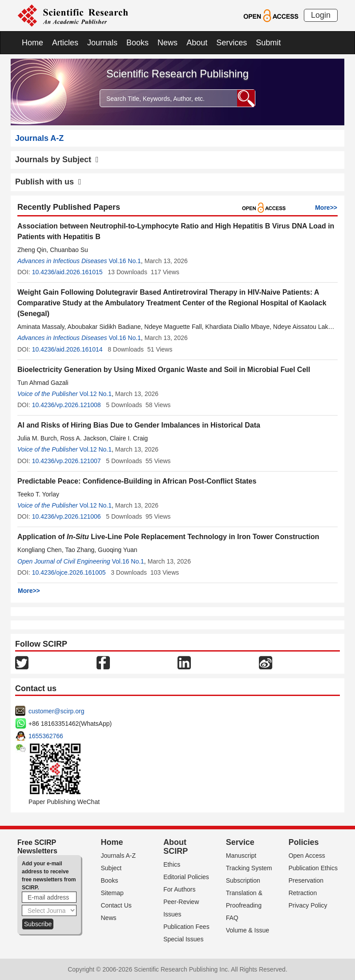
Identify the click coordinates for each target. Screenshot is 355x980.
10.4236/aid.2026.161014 (67, 349)
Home (32, 43)
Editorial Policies (186, 877)
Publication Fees (186, 927)
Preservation (306, 880)
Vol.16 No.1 (125, 261)
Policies (303, 842)
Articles (65, 43)
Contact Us (116, 905)
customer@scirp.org (56, 711)
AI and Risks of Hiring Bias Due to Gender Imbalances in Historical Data (139, 425)
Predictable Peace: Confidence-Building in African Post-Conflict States (137, 481)
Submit (268, 43)
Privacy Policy (308, 905)
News (167, 43)
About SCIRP (175, 847)
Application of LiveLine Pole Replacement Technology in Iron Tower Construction (168, 537)
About (197, 43)
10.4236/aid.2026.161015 (67, 272)
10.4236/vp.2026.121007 (67, 461)
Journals (102, 43)
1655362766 (46, 736)
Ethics (172, 864)
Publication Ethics (313, 868)
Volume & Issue (248, 930)
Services (232, 43)
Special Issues (183, 939)
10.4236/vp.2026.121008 (67, 405)
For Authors (179, 889)
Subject (111, 868)
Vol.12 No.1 (96, 394)
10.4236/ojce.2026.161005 (69, 572)
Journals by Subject (57, 160)
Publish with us (48, 182)
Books (137, 43)
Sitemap (112, 893)
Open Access (307, 856)
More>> (326, 208)
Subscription (243, 880)
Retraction (303, 893)
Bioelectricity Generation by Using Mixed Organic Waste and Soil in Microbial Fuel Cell (164, 370)
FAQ (232, 918)
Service (240, 842)
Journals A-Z (119, 856)
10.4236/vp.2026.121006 (67, 516)
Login (321, 15)
